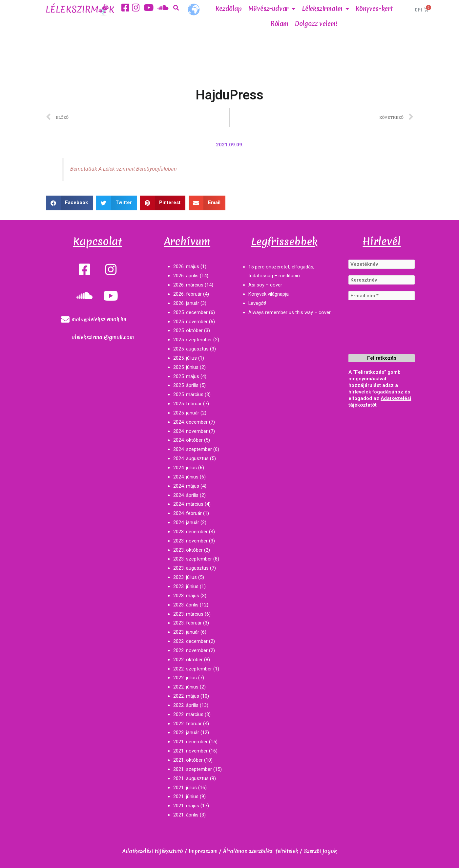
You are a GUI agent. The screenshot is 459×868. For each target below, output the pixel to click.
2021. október (188, 760)
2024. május (186, 486)
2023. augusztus (191, 568)
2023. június (186, 586)
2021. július (185, 788)
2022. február (188, 724)
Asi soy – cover (265, 285)
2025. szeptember (193, 340)
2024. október (188, 440)
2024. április (186, 495)
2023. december (190, 532)
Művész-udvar (272, 9)
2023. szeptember (193, 559)
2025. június (186, 367)
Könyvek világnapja (269, 294)
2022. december (190, 641)
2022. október (188, 660)
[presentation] (375, 332)
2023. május (186, 596)
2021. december (190, 742)
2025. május (186, 376)
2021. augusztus (191, 778)
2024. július (185, 468)
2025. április (186, 385)
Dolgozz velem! (316, 24)
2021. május (186, 806)
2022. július (185, 678)
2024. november (190, 431)
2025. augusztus (191, 349)
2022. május (186, 696)
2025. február (188, 404)
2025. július (185, 358)
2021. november (190, 751)
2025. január (186, 413)
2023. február (188, 623)
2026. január (186, 303)
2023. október (188, 550)
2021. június (186, 796)
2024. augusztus (191, 458)
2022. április (186, 705)
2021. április (186, 815)
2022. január (186, 732)
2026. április (186, 276)
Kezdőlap (229, 9)
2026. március (188, 285)
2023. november (190, 541)
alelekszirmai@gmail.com (103, 337)
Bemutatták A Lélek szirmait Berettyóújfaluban (124, 169)
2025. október (188, 330)
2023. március (188, 614)
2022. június (186, 687)
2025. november (190, 322)
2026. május (186, 266)
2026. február (188, 294)
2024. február (188, 513)
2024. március (188, 504)
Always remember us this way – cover (290, 312)
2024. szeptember (193, 449)
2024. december (190, 422)
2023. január (186, 632)
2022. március (188, 714)
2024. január (186, 522)
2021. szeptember (193, 769)
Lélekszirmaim (325, 9)
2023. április (186, 605)
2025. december (190, 312)
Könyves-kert (374, 9)
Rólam (280, 24)
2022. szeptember (193, 669)
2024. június (186, 477)
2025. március (188, 394)
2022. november (190, 650)
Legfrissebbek (284, 241)
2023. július (185, 577)
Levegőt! (258, 303)
